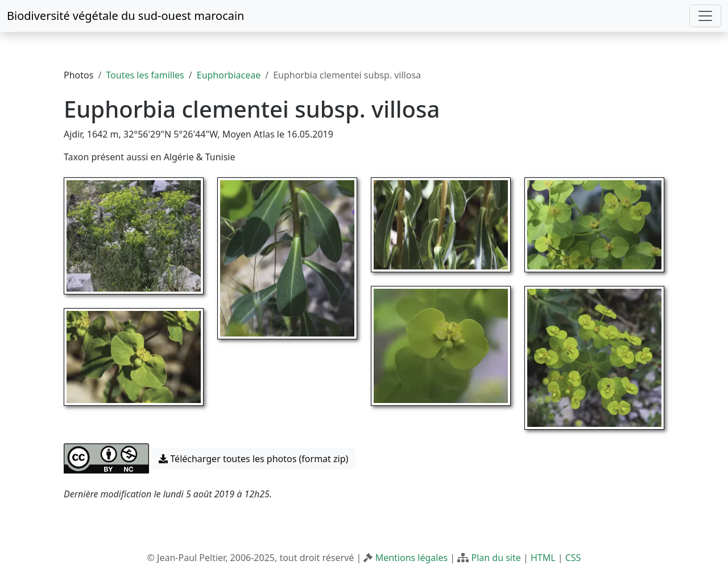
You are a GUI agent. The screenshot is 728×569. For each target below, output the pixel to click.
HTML (543, 558)
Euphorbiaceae (229, 75)
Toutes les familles (145, 75)
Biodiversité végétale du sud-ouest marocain (125, 16)
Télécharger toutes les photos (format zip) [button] (253, 459)
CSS (573, 558)
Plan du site (496, 558)
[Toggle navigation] (705, 16)
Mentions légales (412, 558)
